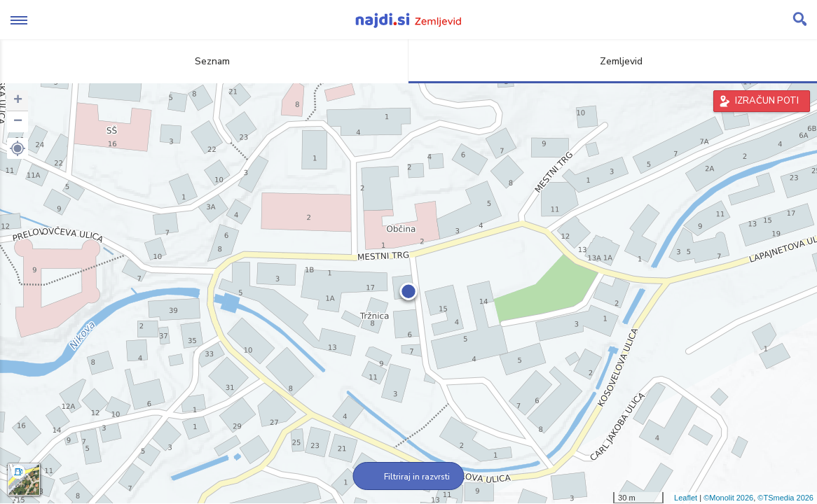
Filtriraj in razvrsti (409, 477)
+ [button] (18, 101)
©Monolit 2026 (728, 498)
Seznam (204, 61)
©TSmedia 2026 (785, 498)
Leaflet (686, 498)
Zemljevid (613, 61)
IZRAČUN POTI (767, 101)
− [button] (18, 122)
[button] (18, 148)
